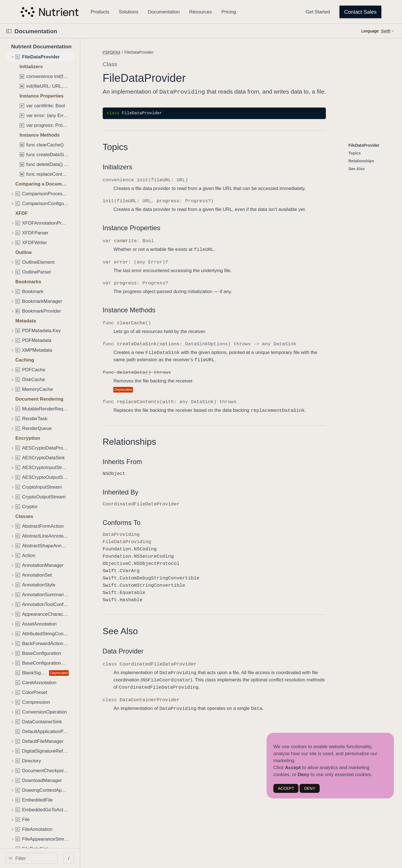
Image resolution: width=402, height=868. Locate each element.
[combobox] (54, 858)
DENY (310, 788)
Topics (160, 146)
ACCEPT (286, 788)
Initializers (162, 166)
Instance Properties (176, 227)
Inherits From (167, 461)
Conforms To (166, 522)
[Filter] (54, 858)
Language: (370, 31)
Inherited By (165, 492)
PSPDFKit (156, 52)
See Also (164, 631)
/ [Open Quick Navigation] (109, 858)
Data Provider (167, 651)
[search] (52, 858)
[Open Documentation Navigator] (9, 31)
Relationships (174, 441)
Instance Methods (173, 309)
